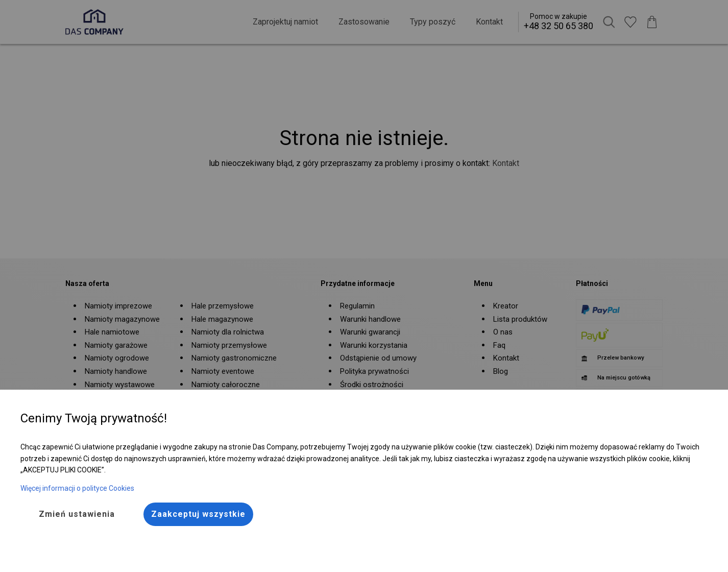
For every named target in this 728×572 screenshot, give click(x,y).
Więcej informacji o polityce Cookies (77, 488)
